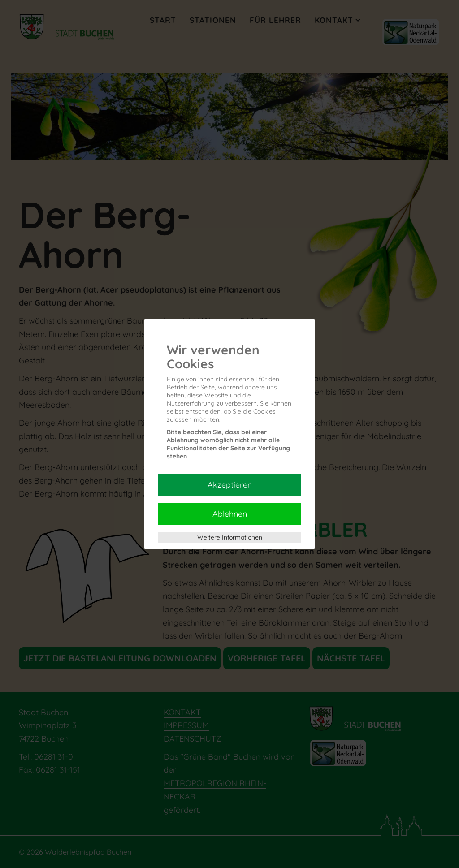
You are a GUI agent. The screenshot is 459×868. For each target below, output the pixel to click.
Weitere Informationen (230, 537)
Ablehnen (230, 514)
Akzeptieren (230, 485)
